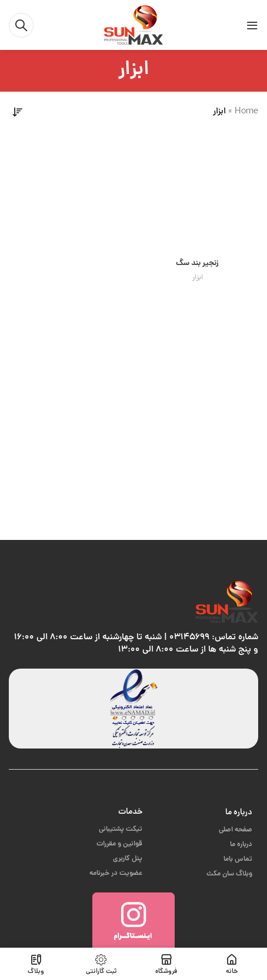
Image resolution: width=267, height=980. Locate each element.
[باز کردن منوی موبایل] (252, 25)
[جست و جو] (21, 25)
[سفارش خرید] (18, 112)
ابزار (198, 278)
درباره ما (239, 813)
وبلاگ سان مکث (229, 874)
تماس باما (238, 859)
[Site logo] (133, 26)
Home (246, 112)
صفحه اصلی (236, 830)
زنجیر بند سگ (197, 264)
